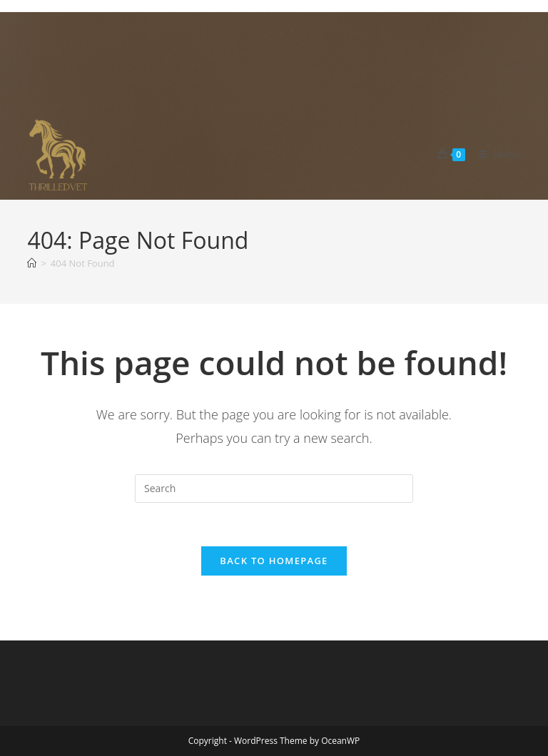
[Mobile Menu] (494, 154)
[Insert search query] (274, 489)
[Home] (32, 263)
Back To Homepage (274, 561)
